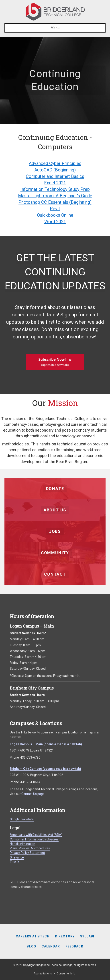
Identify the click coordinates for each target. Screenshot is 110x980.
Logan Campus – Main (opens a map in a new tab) (46, 744)
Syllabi (87, 936)
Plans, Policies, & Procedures (30, 848)
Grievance (17, 857)
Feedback (74, 946)
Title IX (15, 862)
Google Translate (22, 819)
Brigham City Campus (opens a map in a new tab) (45, 769)
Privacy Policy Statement (27, 853)
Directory (65, 936)
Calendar (51, 946)
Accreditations (43, 974)
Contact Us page (33, 794)
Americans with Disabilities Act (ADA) (36, 835)
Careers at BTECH (33, 936)
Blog (31, 946)
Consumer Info (66, 974)
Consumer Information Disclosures (34, 839)
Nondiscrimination (22, 844)
